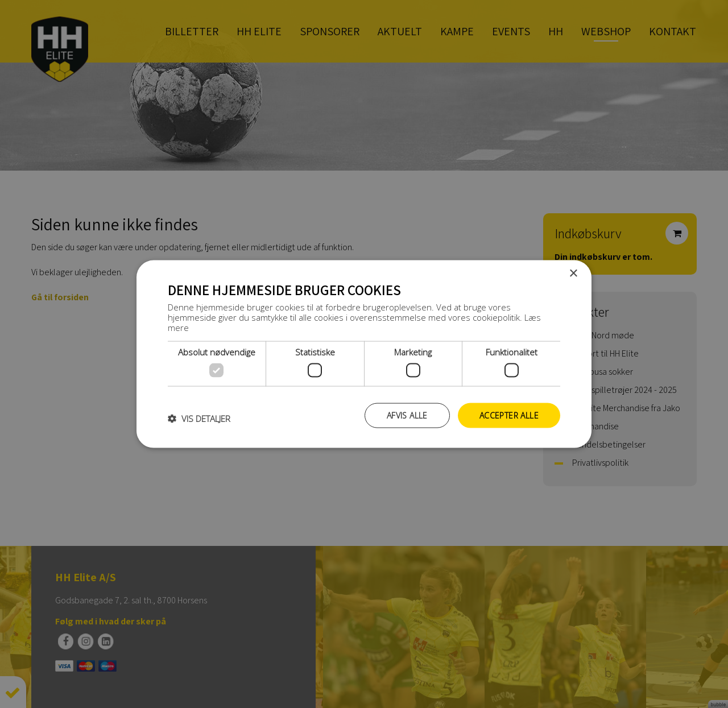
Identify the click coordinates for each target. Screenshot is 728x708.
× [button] (573, 273)
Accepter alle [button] (509, 415)
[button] (199, 418)
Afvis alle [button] (407, 415)
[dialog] (364, 354)
